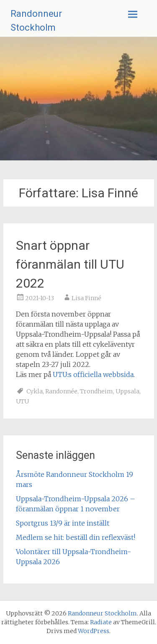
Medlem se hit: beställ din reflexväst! (76, 537)
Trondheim (97, 391)
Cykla (35, 391)
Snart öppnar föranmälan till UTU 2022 (70, 264)
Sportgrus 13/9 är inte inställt (63, 523)
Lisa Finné (86, 298)
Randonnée (61, 391)
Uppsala (127, 391)
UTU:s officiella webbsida (93, 374)
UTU (22, 401)
